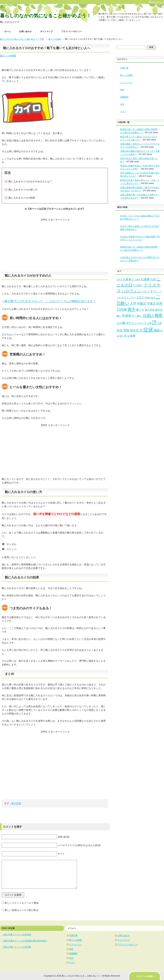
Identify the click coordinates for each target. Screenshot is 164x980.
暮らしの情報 (8, 56)
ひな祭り (138, 285)
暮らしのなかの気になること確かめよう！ (46, 16)
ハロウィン (131, 291)
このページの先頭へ (145, 976)
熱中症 (135, 331)
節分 (121, 336)
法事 (160, 323)
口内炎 (122, 309)
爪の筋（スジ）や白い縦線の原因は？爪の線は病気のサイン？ (140, 217)
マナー (123, 112)
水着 (149, 323)
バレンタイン (150, 291)
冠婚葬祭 (124, 97)
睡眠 (157, 331)
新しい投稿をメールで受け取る (22, 910)
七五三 (140, 298)
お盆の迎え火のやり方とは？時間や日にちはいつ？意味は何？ (140, 259)
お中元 (120, 280)
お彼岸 (137, 280)
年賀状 (127, 316)
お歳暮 (145, 279)
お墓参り (128, 279)
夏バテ (140, 310)
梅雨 (158, 315)
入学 (133, 304)
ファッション (126, 83)
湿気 (126, 330)
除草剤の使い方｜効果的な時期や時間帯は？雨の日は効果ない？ (139, 249)
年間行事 (124, 68)
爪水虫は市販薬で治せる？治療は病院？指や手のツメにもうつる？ (140, 238)
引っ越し (137, 316)
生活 (122, 104)
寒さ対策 (16, 803)
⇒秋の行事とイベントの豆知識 (17, 947)
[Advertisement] (55, 246)
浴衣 (120, 331)
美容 (122, 90)
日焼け (148, 315)
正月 (119, 323)
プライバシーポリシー (72, 31)
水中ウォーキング (136, 323)
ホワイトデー (129, 298)
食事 (133, 336)
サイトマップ (46, 31)
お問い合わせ (25, 31)
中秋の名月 (150, 298)
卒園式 (142, 304)
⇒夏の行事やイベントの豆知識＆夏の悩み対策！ (25, 941)
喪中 (132, 309)
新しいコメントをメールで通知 (22, 903)
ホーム (7, 31)
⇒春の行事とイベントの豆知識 (17, 935)
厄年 (160, 304)
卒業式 (151, 304)
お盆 (153, 279)
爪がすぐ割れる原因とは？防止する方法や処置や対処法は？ (140, 228)
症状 (148, 330)
